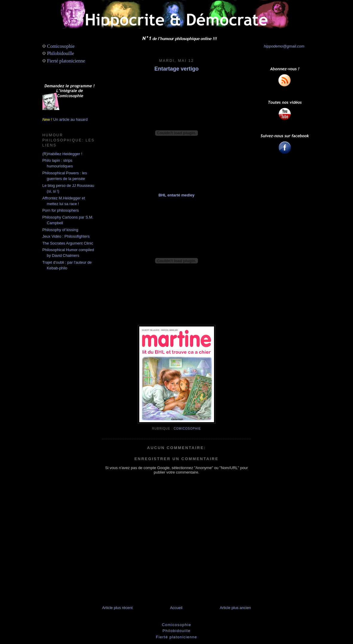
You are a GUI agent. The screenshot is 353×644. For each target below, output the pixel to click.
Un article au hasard (70, 119)
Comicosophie (61, 46)
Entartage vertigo (176, 69)
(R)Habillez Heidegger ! (62, 154)
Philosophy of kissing (60, 230)
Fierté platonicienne (66, 61)
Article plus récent (117, 608)
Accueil (176, 608)
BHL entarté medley (176, 195)
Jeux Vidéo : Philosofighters (66, 236)
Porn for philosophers (61, 210)
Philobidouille (61, 53)
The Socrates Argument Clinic (68, 243)
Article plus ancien (235, 608)
